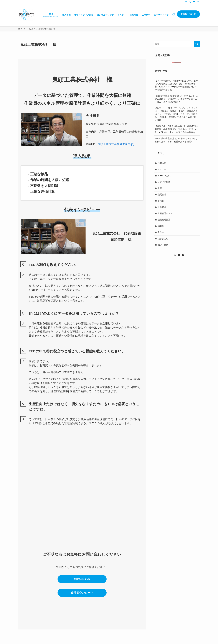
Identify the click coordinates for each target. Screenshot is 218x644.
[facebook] (186, 2)
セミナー (162, 169)
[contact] (198, 2)
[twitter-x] (190, 2)
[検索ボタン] (174, 15)
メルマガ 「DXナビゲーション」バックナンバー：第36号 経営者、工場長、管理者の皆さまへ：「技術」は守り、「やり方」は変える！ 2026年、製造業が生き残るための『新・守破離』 (177, 114)
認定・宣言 (163, 245)
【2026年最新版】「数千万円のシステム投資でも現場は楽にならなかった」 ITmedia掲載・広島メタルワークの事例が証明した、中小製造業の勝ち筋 (176, 85)
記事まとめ (163, 239)
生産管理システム (166, 213)
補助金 (161, 226)
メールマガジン (165, 176)
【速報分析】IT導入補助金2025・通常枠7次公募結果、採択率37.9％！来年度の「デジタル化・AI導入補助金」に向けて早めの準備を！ (177, 129)
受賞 (160, 188)
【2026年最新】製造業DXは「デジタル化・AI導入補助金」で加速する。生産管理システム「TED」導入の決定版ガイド (177, 99)
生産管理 (162, 207)
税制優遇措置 (164, 220)
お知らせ (162, 163)
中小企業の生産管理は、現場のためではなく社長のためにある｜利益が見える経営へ (176, 140)
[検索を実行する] (197, 44)
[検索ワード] (177, 44)
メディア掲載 (164, 182)
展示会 (161, 201)
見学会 (161, 232)
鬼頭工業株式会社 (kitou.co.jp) (116, 144)
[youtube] (194, 2)
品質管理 (162, 194)
